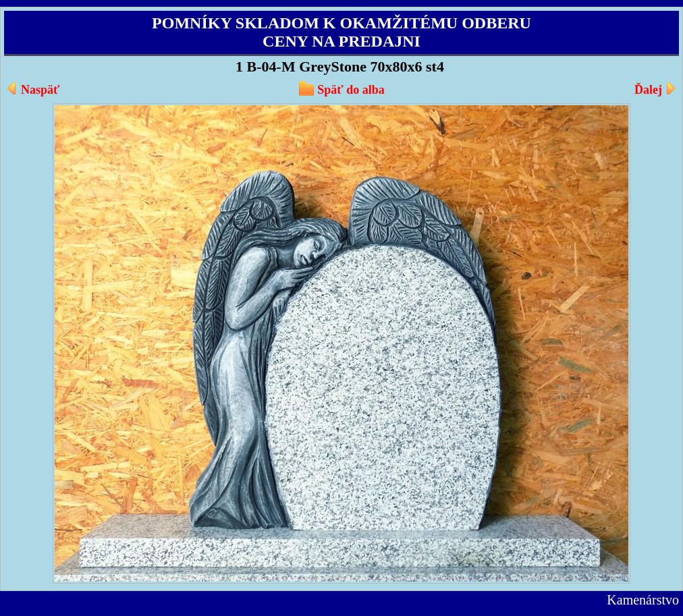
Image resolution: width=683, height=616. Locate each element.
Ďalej (648, 90)
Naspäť (40, 90)
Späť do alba (351, 90)
